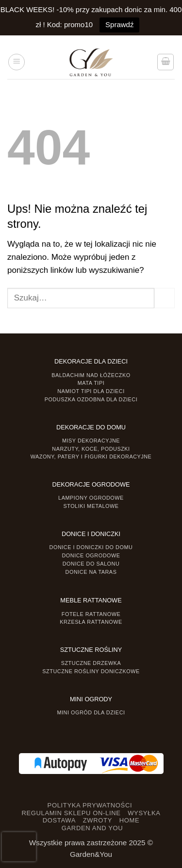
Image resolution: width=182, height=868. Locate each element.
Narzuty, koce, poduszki (91, 449)
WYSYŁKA (144, 813)
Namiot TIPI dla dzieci (91, 391)
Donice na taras (91, 572)
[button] (17, 62)
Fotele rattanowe (91, 614)
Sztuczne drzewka (91, 663)
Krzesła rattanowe (91, 622)
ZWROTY (98, 820)
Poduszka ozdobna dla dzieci (91, 399)
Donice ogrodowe (91, 555)
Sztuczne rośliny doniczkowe (91, 671)
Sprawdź (119, 24)
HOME (130, 820)
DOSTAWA (59, 820)
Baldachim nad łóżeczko (91, 375)
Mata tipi (91, 383)
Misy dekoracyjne (91, 441)
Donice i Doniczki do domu (91, 547)
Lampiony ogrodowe (91, 498)
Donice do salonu (91, 564)
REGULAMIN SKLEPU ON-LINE (71, 813)
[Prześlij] (165, 298)
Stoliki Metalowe (91, 506)
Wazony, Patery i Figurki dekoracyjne (91, 457)
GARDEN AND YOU (92, 828)
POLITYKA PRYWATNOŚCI (90, 805)
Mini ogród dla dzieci (91, 712)
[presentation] (19, 847)
